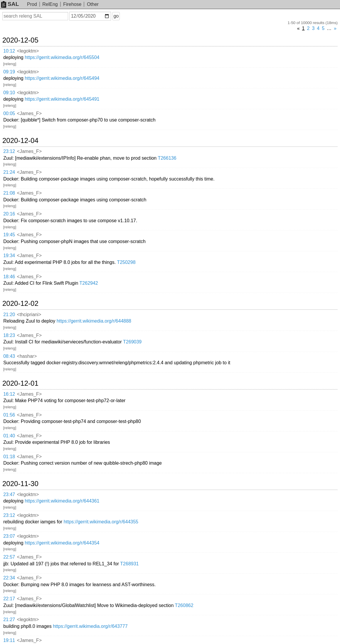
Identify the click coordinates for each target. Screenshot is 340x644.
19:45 (9, 235)
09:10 (9, 93)
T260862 (184, 605)
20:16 (9, 214)
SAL (10, 4)
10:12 (9, 51)
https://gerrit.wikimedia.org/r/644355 (101, 522)
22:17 (9, 599)
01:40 (9, 436)
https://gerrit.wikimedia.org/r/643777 (90, 626)
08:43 (9, 356)
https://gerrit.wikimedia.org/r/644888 (94, 321)
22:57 (9, 557)
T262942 (89, 283)
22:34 (9, 578)
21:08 (9, 193)
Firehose (72, 4)
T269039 (132, 342)
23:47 (9, 494)
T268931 (129, 564)
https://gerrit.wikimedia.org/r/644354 (62, 543)
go (116, 16)
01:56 (9, 415)
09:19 (9, 72)
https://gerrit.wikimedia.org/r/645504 (62, 57)
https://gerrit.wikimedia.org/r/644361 (62, 501)
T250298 (126, 262)
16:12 (9, 394)
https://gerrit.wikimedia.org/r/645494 (62, 78)
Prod (32, 4)
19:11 (9, 640)
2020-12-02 (20, 304)
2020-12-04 (20, 141)
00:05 (9, 113)
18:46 (9, 277)
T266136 (167, 158)
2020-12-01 (20, 383)
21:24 (9, 172)
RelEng (50, 4)
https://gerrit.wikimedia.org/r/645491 (62, 99)
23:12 (9, 151)
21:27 (9, 619)
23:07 (9, 536)
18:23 (9, 335)
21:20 (9, 315)
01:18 (9, 457)
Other (93, 4)
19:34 (9, 256)
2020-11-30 (20, 484)
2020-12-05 (20, 40)
